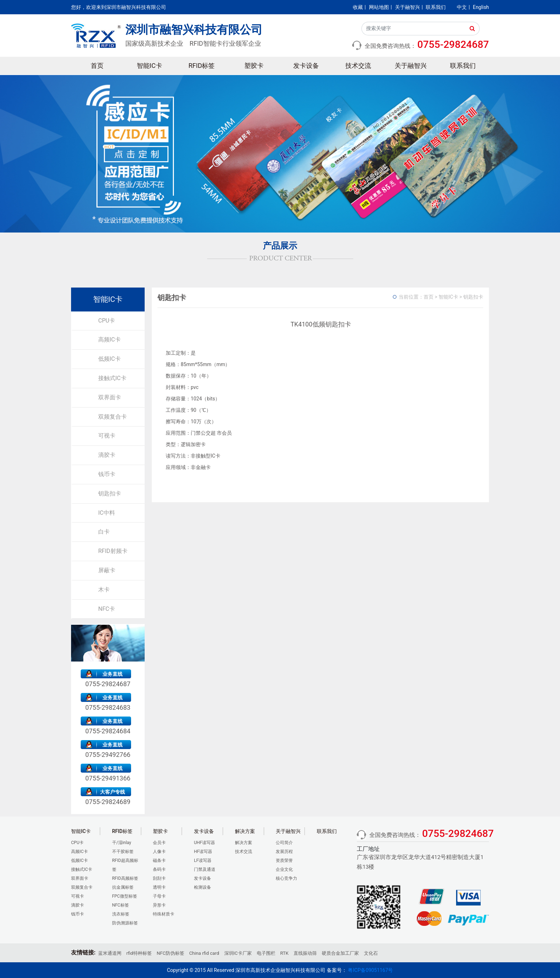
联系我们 (436, 7)
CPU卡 (107, 321)
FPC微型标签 (125, 896)
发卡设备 (306, 66)
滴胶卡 (107, 455)
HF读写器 (203, 852)
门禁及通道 (205, 869)
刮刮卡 (159, 878)
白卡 (104, 532)
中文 (462, 7)
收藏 (358, 7)
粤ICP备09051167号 (370, 970)
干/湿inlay (122, 843)
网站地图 (379, 7)
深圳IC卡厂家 (238, 953)
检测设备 (202, 887)
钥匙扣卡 (110, 493)
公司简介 (284, 843)
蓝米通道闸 (110, 953)
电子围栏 (266, 953)
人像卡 (159, 852)
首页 (97, 66)
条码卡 (159, 869)
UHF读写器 (204, 843)
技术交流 (358, 66)
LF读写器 (203, 860)
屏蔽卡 (107, 570)
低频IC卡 (109, 359)
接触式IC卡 (112, 378)
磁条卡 (159, 860)
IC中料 (107, 513)
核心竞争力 (286, 878)
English (481, 7)
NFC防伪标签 (171, 953)
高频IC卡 (109, 340)
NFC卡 (107, 609)
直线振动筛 (305, 953)
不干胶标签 (123, 852)
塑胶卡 (254, 66)
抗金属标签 (123, 887)
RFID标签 (202, 66)
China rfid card (204, 953)
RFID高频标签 (125, 878)
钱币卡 (107, 474)
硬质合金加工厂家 (340, 953)
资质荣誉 (284, 860)
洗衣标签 (121, 914)
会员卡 (159, 843)
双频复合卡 (112, 417)
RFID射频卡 (113, 551)
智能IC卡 (149, 66)
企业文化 (284, 869)
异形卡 (159, 905)
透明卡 (159, 887)
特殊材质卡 (164, 914)
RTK (284, 953)
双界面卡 (110, 397)
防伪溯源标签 (125, 923)
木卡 (104, 590)
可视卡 (107, 436)
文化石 (371, 953)
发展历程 (284, 852)
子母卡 (159, 896)
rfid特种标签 (139, 953)
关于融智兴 (407, 7)
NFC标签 (121, 905)
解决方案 (244, 843)
